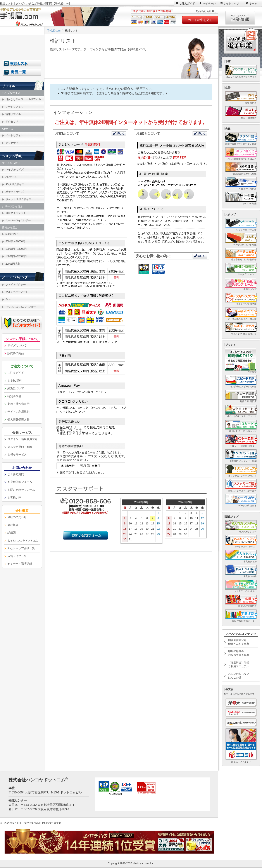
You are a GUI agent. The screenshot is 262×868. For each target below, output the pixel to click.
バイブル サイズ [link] (15, 169)
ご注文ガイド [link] (16, 373)
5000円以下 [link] (12, 234)
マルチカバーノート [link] (17, 292)
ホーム (253, 3)
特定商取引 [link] (14, 396)
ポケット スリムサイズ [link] (18, 199)
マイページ (209, 3)
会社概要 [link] (13, 525)
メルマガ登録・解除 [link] (20, 447)
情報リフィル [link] (13, 114)
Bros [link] (8, 299)
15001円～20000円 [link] (16, 256)
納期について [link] (16, 388)
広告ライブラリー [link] (18, 556)
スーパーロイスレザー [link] (18, 220)
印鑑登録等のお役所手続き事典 (239, 653)
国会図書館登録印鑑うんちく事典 (239, 642)
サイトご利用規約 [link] (18, 412)
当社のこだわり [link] (17, 517)
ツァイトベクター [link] (16, 285)
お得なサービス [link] (17, 455)
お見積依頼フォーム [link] (20, 482)
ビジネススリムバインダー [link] (21, 307)
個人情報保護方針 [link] (18, 420)
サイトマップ (231, 3)
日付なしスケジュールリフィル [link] (23, 99)
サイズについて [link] (17, 345)
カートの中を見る (200, 20)
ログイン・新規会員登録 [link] (22, 439)
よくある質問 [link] (16, 474)
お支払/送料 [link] (15, 381)
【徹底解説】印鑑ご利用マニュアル (239, 665)
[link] (22, 541)
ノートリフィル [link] (14, 107)
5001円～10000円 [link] (15, 241)
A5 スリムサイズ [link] (15, 184)
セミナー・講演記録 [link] (20, 564)
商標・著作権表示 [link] (18, 404)
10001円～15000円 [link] (16, 249)
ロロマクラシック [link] (16, 213)
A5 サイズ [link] (11, 177)
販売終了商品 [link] (16, 353)
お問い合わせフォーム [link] (21, 490)
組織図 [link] (12, 533)
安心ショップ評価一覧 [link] (21, 548)
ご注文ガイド (187, 3)
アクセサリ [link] (12, 122)
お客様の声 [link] (14, 498)
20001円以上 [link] (13, 264)
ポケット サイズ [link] (15, 192)
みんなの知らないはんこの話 (239, 676)
